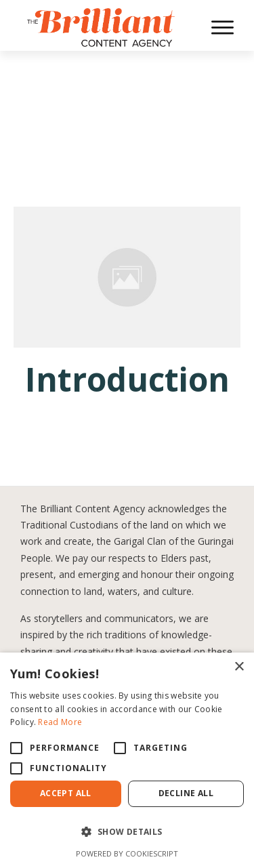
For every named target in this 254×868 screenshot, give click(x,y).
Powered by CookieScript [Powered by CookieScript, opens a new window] (127, 853)
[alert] (127, 760)
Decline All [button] (186, 793)
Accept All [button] (66, 793)
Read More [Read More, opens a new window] (60, 722)
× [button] (239, 667)
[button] (127, 832)
